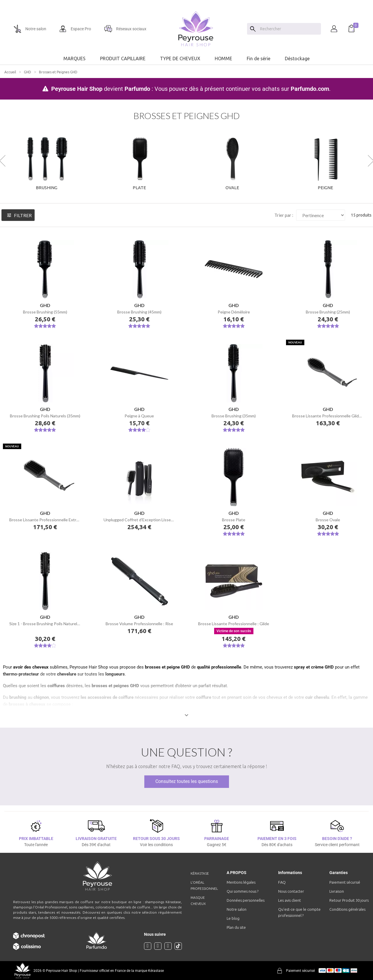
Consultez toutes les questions (187, 781)
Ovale (232, 188)
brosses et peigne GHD (167, 667)
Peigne (325, 188)
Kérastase (200, 873)
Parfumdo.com (310, 89)
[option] (186, 2)
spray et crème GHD (314, 667)
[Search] (253, 29)
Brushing (47, 188)
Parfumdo (137, 89)
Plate (139, 188)
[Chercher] (289, 29)
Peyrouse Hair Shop (77, 89)
